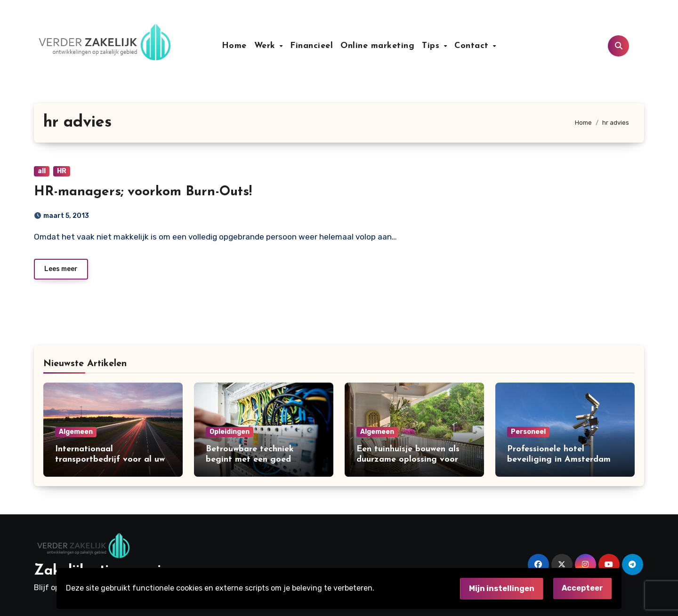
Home (234, 46)
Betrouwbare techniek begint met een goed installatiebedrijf (250, 459)
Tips (432, 46)
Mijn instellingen (502, 588)
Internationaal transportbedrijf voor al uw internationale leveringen (110, 459)
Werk (266, 46)
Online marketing (377, 46)
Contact (473, 46)
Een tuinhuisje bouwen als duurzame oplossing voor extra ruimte (408, 459)
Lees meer (61, 269)
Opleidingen (230, 432)
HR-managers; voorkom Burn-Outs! (143, 192)
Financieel (311, 46)
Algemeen (76, 432)
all (42, 171)
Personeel (528, 432)
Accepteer (582, 588)
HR (62, 171)
